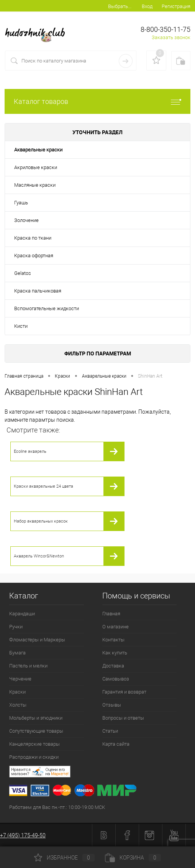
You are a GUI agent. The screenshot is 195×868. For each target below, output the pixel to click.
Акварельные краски (38, 150)
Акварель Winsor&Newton (39, 556)
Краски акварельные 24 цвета (43, 486)
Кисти (21, 326)
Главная (111, 614)
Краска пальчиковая (38, 291)
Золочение (26, 220)
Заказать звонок (171, 37)
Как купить (115, 653)
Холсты (18, 705)
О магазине (116, 627)
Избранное (64, 858)
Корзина (133, 858)
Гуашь (21, 203)
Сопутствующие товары (36, 731)
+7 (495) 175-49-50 (23, 835)
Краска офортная (34, 256)
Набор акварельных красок (41, 521)
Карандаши (22, 614)
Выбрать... (120, 6)
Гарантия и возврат (124, 692)
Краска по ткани (33, 238)
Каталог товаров (97, 101)
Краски (17, 692)
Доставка (113, 666)
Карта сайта (116, 744)
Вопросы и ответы (123, 718)
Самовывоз (116, 679)
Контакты (113, 640)
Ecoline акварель (30, 451)
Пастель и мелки (28, 666)
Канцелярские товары (34, 744)
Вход (147, 6)
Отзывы (112, 705)
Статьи (110, 731)
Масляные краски (35, 185)
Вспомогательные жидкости (47, 308)
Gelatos (23, 273)
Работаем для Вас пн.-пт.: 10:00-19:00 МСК (57, 807)
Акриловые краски (36, 167)
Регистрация (176, 6)
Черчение (20, 679)
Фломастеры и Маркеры (37, 640)
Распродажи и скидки (34, 757)
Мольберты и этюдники (36, 718)
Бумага (17, 653)
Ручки (16, 627)
